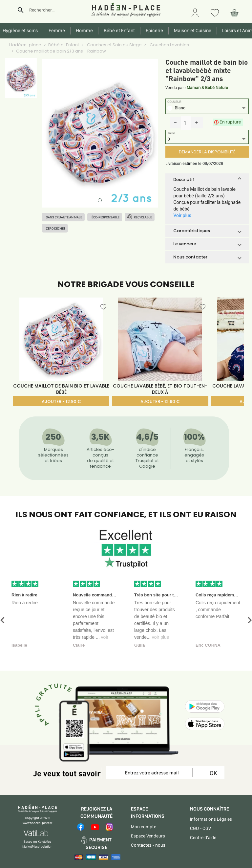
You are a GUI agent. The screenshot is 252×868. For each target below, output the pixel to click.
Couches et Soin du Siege (114, 45)
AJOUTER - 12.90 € (61, 401)
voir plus (160, 637)
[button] (207, 180)
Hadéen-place (25, 45)
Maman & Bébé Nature (207, 88)
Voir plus (182, 215)
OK (212, 773)
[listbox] (207, 109)
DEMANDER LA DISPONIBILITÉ (207, 152)
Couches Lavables (169, 45)
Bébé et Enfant (64, 45)
